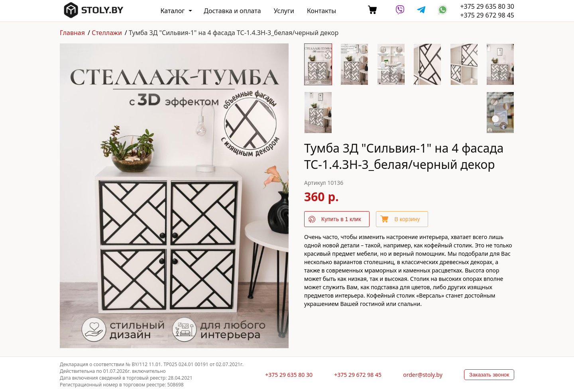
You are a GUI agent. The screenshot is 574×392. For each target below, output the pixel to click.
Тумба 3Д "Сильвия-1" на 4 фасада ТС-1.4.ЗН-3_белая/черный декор (234, 33)
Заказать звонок (489, 375)
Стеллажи (107, 33)
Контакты (321, 11)
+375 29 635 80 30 (487, 6)
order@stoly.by (423, 375)
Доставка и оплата (232, 11)
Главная (72, 33)
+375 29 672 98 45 (487, 15)
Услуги (284, 11)
